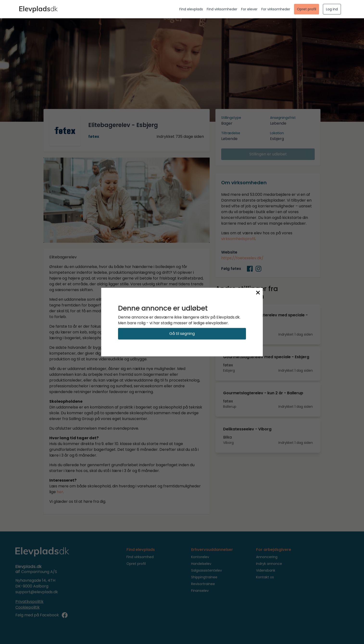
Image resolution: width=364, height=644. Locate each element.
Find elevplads (191, 9)
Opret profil (307, 9)
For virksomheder (276, 9)
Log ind (332, 9)
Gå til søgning (182, 334)
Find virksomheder (222, 9)
